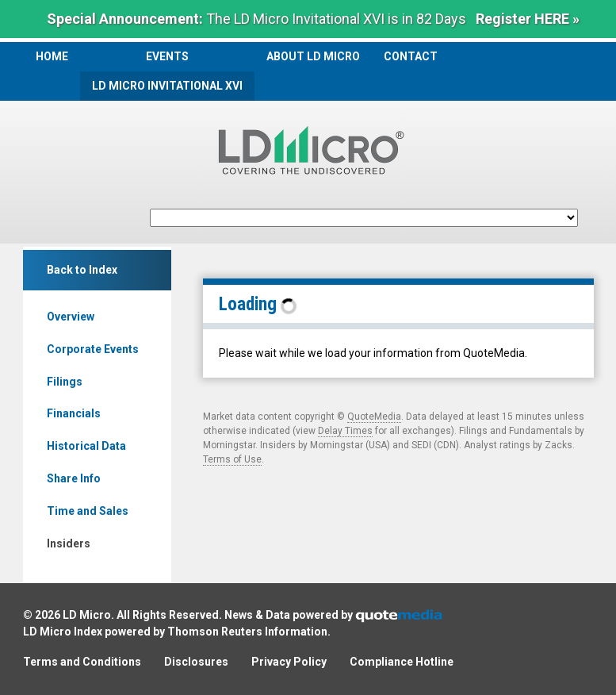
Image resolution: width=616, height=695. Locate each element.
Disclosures (196, 662)
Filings (65, 382)
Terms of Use (232, 459)
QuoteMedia (374, 417)
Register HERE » (528, 19)
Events (167, 56)
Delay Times (345, 431)
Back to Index (82, 270)
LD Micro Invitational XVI (167, 86)
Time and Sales (88, 511)
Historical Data (86, 446)
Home (52, 56)
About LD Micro (313, 56)
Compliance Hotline (402, 662)
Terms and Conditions (82, 662)
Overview (71, 317)
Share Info (74, 478)
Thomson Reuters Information (247, 632)
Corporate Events (93, 349)
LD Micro (87, 615)
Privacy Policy (289, 662)
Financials (74, 413)
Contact (411, 56)
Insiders (69, 543)
